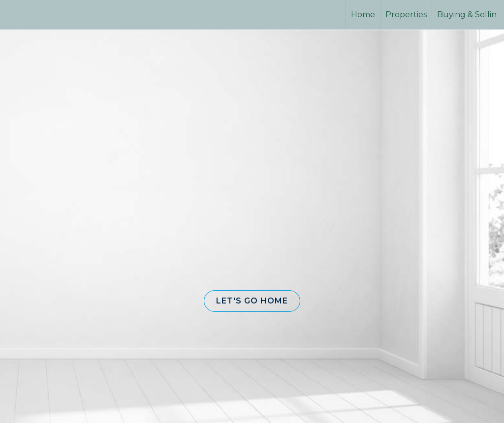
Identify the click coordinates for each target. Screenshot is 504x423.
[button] (252, 301)
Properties (406, 15)
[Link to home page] (45, 15)
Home (363, 15)
